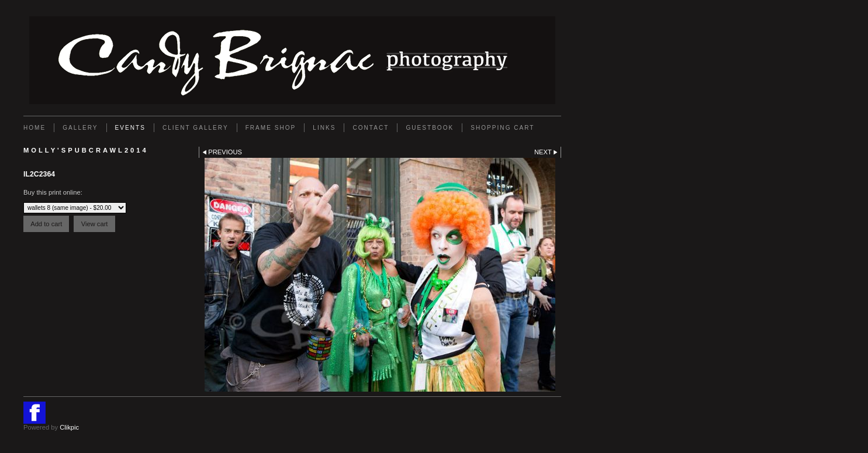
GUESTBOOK (430, 128)
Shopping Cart (502, 128)
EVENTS (130, 128)
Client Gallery (196, 128)
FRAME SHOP (271, 128)
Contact (371, 128)
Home (34, 128)
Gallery (80, 128)
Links (324, 128)
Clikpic (69, 427)
